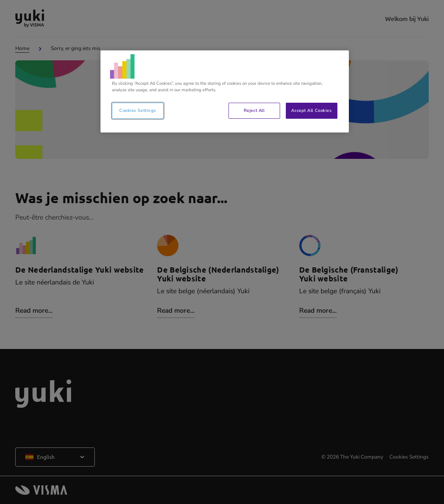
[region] (225, 91)
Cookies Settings (138, 110)
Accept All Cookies (311, 110)
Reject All (254, 110)
